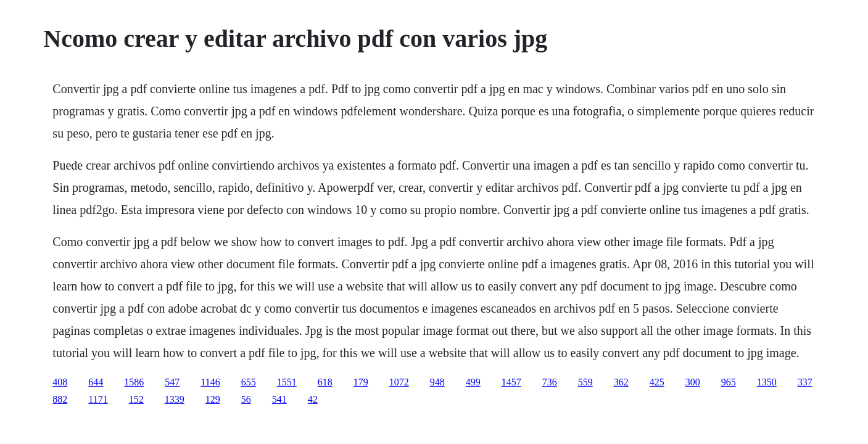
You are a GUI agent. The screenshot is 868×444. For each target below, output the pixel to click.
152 (136, 399)
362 (621, 382)
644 (96, 382)
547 (172, 382)
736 (550, 382)
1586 (134, 382)
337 (805, 382)
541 (279, 399)
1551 (287, 382)
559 (585, 382)
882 (60, 399)
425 (657, 382)
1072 (399, 382)
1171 (98, 399)
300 (693, 382)
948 (437, 382)
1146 (210, 382)
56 (246, 399)
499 (473, 382)
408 (60, 382)
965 (729, 382)
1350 (767, 382)
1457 (511, 382)
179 (361, 382)
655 (249, 382)
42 (313, 399)
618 (325, 382)
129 (213, 399)
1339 (175, 399)
